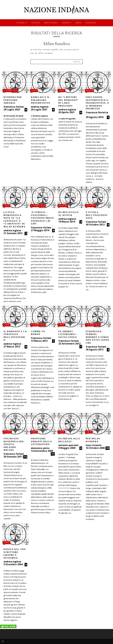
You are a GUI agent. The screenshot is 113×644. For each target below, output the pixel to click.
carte (34, 90)
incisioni (63, 206)
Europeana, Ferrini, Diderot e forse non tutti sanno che (98, 337)
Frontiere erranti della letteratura (41, 441)
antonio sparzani (68, 445)
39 (108, 448)
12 (25, 457)
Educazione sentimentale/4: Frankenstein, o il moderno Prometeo (97, 103)
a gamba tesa (11, 90)
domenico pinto (40, 448)
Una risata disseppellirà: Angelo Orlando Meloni (14, 444)
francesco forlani (14, 107)
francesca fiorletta (97, 112)
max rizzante (94, 445)
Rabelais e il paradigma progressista (41, 100)
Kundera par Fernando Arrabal (13, 100)
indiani (89, 90)
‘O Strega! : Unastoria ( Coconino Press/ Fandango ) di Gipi (43, 218)
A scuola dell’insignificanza (97, 215)
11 (53, 454)
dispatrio (91, 206)
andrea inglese (40, 107)
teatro (7, 432)
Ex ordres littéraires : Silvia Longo (68, 334)
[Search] (77, 62)
